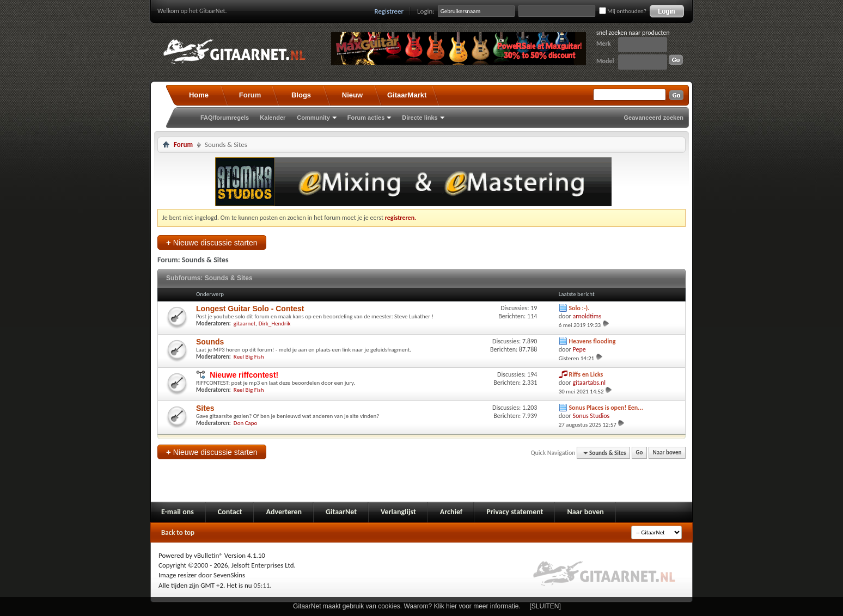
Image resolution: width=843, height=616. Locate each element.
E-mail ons (178, 512)
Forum (250, 95)
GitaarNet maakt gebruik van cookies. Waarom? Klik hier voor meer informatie (406, 606)
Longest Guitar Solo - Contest (250, 309)
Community (313, 118)
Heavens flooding (592, 341)
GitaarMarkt (407, 95)
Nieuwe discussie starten (212, 242)
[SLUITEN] (545, 606)
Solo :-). (579, 308)
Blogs (301, 95)
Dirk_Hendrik (275, 324)
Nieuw (352, 95)
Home (199, 95)
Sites (205, 408)
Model (605, 61)
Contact (230, 512)
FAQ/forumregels (225, 118)
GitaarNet (341, 512)
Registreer (389, 11)
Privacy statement (515, 512)
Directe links (420, 118)
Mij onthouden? (623, 11)
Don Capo (246, 423)
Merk (604, 44)
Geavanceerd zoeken (654, 118)
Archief (451, 512)
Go (640, 453)
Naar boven (667, 453)
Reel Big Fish (249, 357)
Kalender (273, 118)
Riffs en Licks (586, 374)
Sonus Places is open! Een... (606, 408)
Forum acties (366, 118)
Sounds (210, 342)
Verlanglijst (398, 512)
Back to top (178, 532)
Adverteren (284, 512)
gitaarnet (245, 324)
